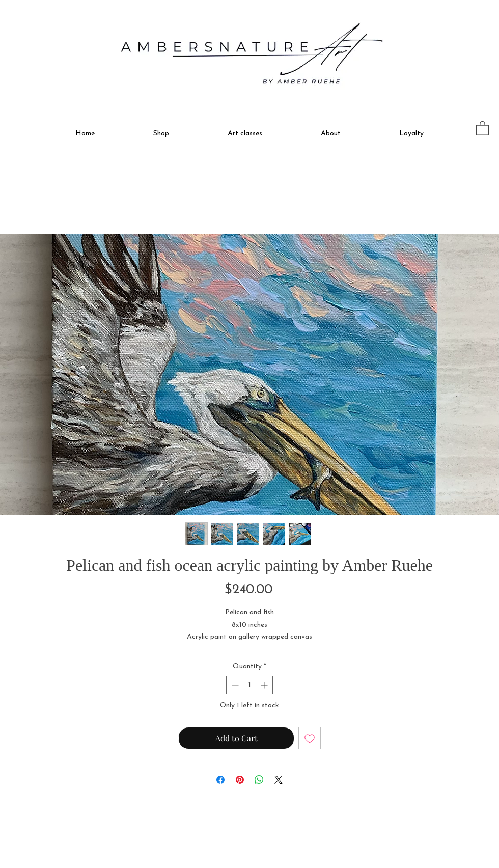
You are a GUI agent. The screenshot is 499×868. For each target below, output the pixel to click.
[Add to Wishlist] (310, 738)
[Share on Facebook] (220, 780)
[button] (161, 129)
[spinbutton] (249, 685)
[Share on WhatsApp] (259, 780)
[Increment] (265, 685)
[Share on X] (279, 780)
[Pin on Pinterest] (240, 780)
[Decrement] (234, 685)
